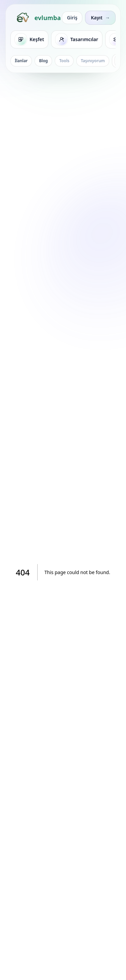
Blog (43, 61)
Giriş (72, 18)
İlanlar (21, 61)
